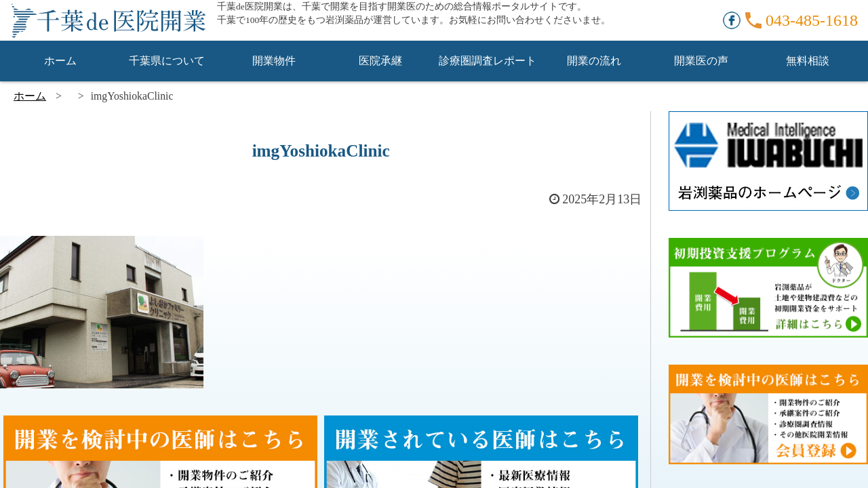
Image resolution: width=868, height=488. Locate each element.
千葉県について (167, 61)
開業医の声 (701, 61)
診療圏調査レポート (488, 61)
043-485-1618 (812, 20)
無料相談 (808, 61)
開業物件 (274, 61)
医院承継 (380, 61)
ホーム (60, 61)
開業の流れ (594, 61)
